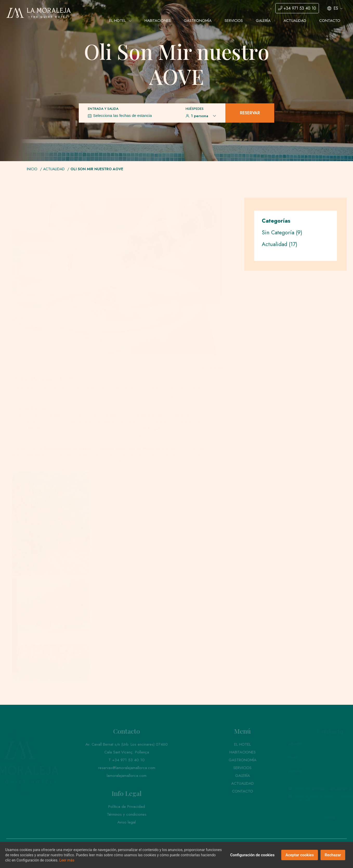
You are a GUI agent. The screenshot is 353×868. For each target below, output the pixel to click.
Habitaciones (158, 21)
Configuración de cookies (252, 855)
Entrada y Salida (103, 109)
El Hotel (120, 21)
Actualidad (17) (280, 244)
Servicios (234, 21)
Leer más (67, 860)
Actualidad (295, 21)
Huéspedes (195, 109)
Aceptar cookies (300, 855)
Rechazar (333, 855)
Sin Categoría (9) (282, 232)
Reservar (250, 113)
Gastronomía (198, 21)
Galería (263, 21)
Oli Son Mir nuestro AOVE (97, 169)
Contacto (330, 21)
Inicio (32, 169)
